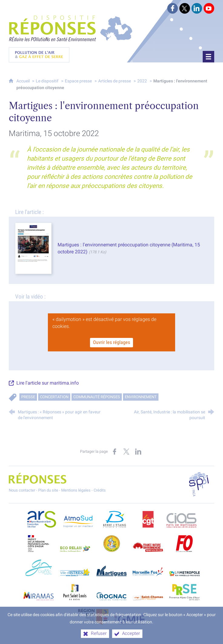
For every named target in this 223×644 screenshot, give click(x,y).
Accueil (23, 81)
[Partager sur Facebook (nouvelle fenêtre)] (115, 452)
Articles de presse (115, 81)
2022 (142, 81)
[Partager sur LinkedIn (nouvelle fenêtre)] (138, 452)
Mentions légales (76, 490)
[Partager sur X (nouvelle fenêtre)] (126, 452)
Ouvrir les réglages (111, 343)
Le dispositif (47, 81)
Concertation (54, 397)
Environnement (141, 397)
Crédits (100, 490)
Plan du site (48, 490)
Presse (28, 397)
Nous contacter (22, 490)
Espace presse (78, 81)
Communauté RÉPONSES (97, 397)
